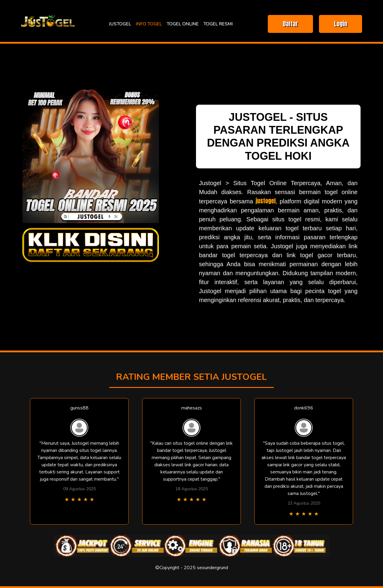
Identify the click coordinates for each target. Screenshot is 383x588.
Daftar (290, 24)
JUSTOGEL (120, 24)
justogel (266, 201)
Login (341, 24)
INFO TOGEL (149, 24)
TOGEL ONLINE (183, 24)
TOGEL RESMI (218, 24)
